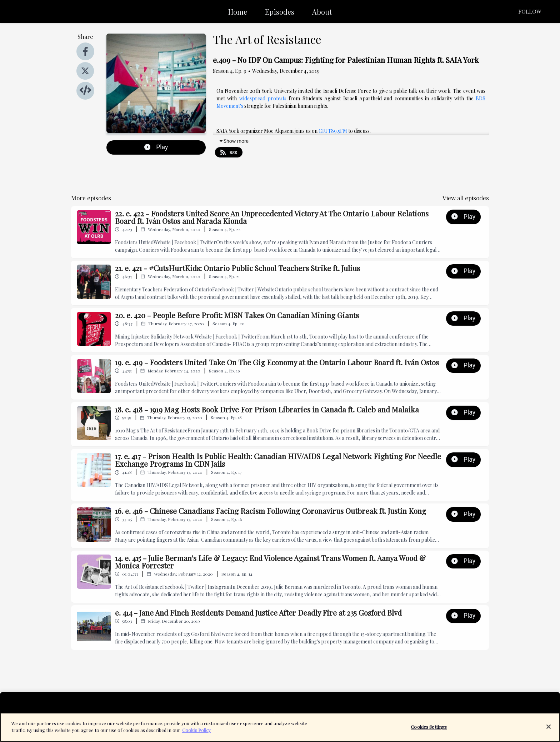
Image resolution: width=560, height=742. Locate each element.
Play (156, 147)
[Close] (549, 730)
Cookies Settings (429, 730)
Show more (234, 141)
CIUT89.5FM (333, 131)
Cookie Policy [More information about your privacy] (196, 734)
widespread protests (263, 98)
